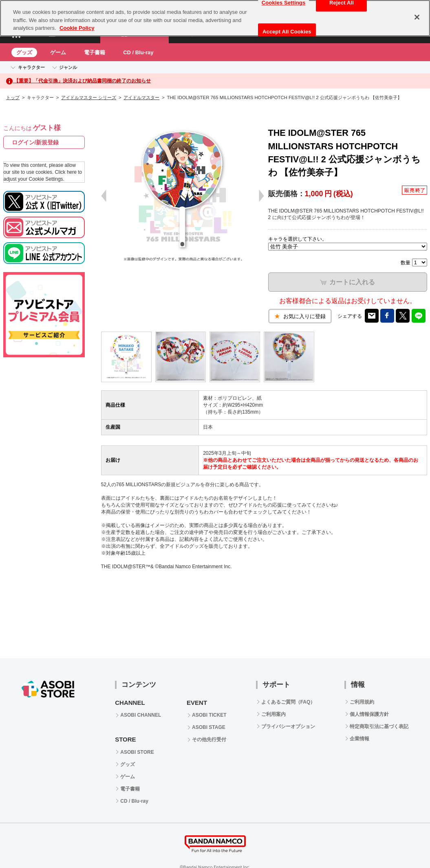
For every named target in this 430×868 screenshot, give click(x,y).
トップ (13, 97)
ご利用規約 (362, 702)
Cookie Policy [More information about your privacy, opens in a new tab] (77, 28)
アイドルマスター (141, 97)
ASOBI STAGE (209, 727)
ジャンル (68, 67)
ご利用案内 (273, 714)
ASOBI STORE (137, 752)
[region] (215, 18)
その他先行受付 (209, 740)
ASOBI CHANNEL (141, 715)
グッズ (24, 52)
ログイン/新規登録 (35, 142)
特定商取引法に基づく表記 (379, 726)
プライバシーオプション (288, 726)
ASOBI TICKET (209, 715)
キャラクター (31, 67)
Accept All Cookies (287, 32)
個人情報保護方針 (369, 714)
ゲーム (58, 52)
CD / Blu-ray (138, 52)
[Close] (417, 17)
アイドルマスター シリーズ (89, 97)
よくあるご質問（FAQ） (288, 702)
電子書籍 (95, 52)
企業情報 (359, 739)
